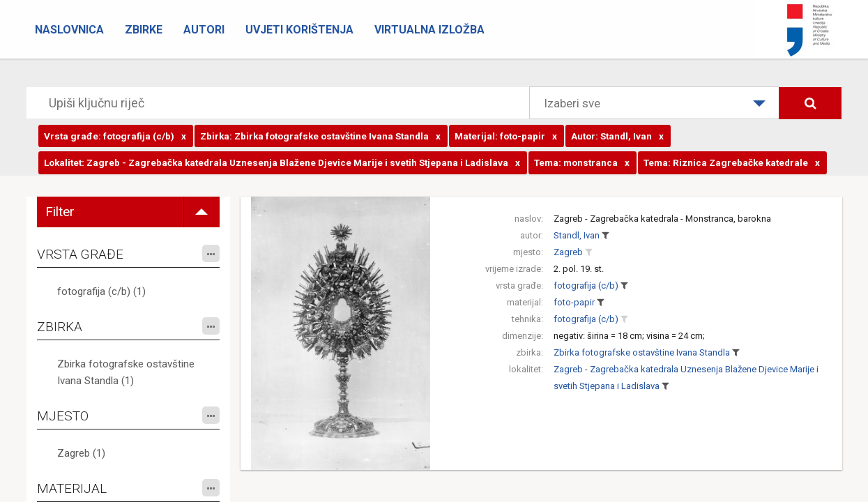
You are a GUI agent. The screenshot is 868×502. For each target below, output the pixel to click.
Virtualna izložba (429, 30)
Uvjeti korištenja (299, 30)
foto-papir (574, 302)
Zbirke (144, 30)
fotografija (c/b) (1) (101, 291)
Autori (204, 30)
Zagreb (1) (81, 453)
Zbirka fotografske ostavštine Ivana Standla (642, 352)
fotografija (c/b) (586, 286)
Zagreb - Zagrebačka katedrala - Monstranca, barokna (662, 219)
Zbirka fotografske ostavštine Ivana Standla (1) (126, 372)
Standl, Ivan (577, 235)
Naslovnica (69, 30)
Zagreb (568, 252)
